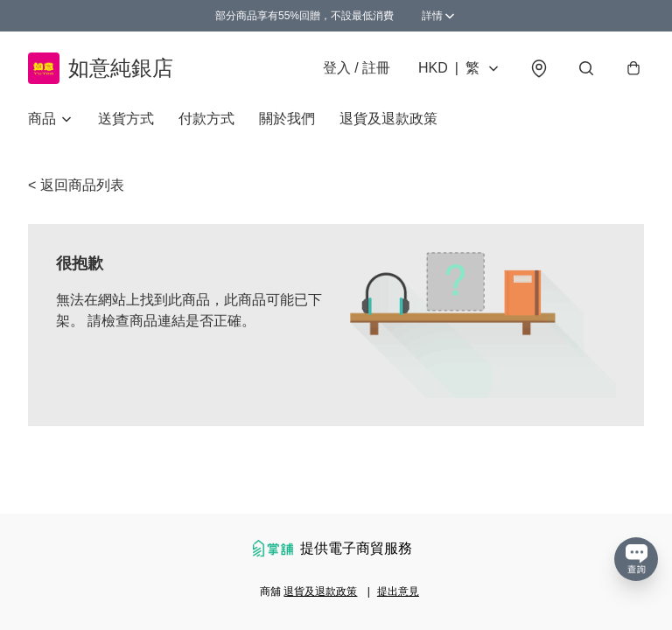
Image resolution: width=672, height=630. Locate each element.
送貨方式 (126, 119)
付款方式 (206, 119)
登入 (357, 68)
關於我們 (287, 119)
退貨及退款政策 (388, 119)
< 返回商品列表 (76, 185)
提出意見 (398, 591)
